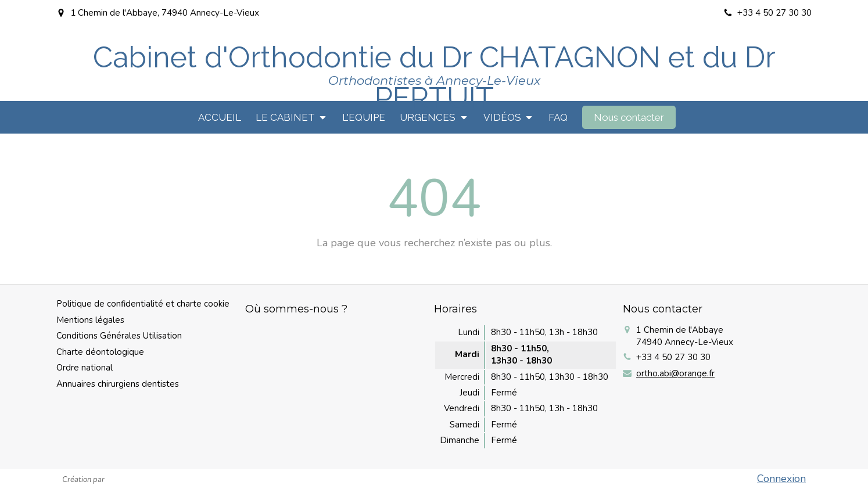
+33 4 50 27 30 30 (673, 357)
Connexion (781, 479)
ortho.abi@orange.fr (675, 373)
